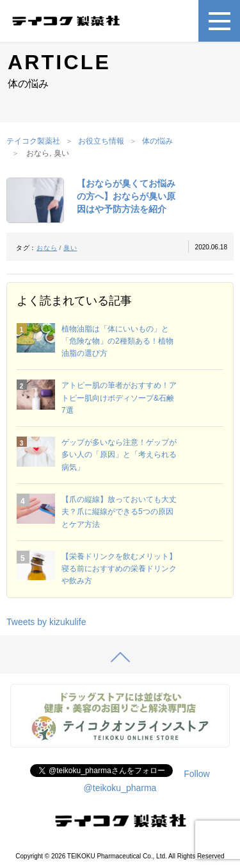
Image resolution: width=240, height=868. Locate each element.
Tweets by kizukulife (46, 622)
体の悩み (157, 141)
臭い (70, 248)
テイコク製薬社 (33, 141)
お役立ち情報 (101, 141)
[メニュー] (219, 21)
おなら (47, 248)
